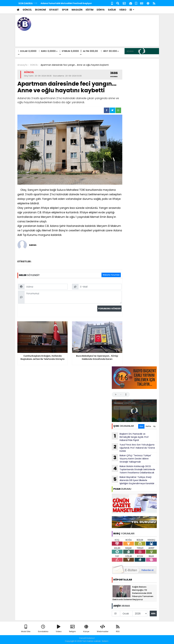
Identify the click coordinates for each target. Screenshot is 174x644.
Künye (86, 629)
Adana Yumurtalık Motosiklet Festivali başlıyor (66, 3)
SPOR (65, 10)
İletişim (72, 629)
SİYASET (54, 10)
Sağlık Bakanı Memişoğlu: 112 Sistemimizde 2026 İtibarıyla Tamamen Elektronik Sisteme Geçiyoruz (133, 593)
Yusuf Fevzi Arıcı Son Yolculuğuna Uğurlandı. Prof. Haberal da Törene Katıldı (133, 448)
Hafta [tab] (148, 426)
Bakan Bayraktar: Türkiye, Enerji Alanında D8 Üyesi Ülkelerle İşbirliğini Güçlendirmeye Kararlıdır (133, 480)
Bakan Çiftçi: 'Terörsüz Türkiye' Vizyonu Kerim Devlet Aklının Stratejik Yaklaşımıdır (132, 459)
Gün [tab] (141, 426)
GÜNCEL (27, 10)
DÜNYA (101, 10)
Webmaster (103, 629)
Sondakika (43, 629)
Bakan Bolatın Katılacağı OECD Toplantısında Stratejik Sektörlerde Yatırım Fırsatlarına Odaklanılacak (133, 469)
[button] (132, 10)
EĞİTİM (90, 10)
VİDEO (123, 10)
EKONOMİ (40, 10)
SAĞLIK (112, 10)
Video (59, 629)
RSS (118, 629)
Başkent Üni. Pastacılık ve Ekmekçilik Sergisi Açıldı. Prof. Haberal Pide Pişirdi (130, 437)
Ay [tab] (154, 426)
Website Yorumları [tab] (111, 275)
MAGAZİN (77, 10)
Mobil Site (26, 629)
